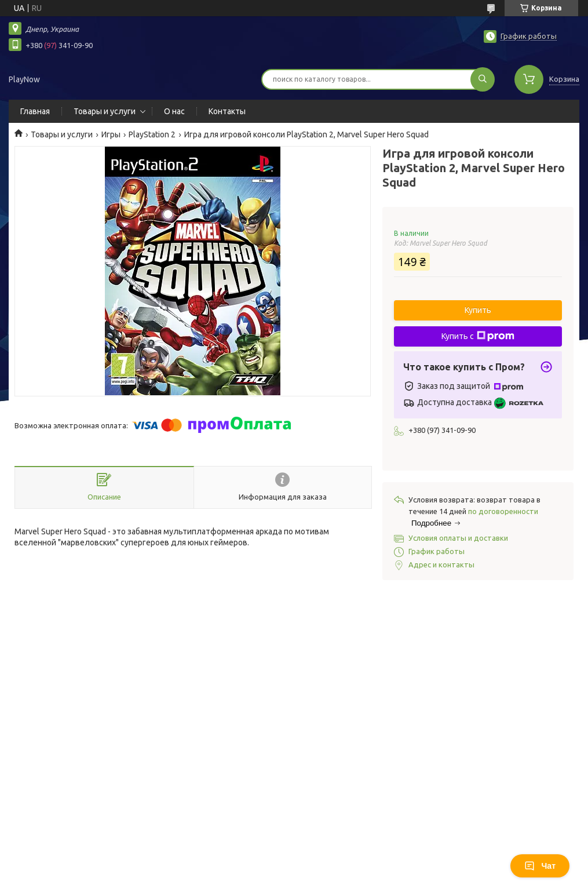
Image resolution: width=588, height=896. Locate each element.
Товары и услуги (105, 111)
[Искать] (483, 79)
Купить (478, 310)
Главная (35, 111)
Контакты (227, 111)
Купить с (478, 336)
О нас (174, 111)
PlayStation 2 (152, 134)
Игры (111, 134)
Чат (540, 866)
